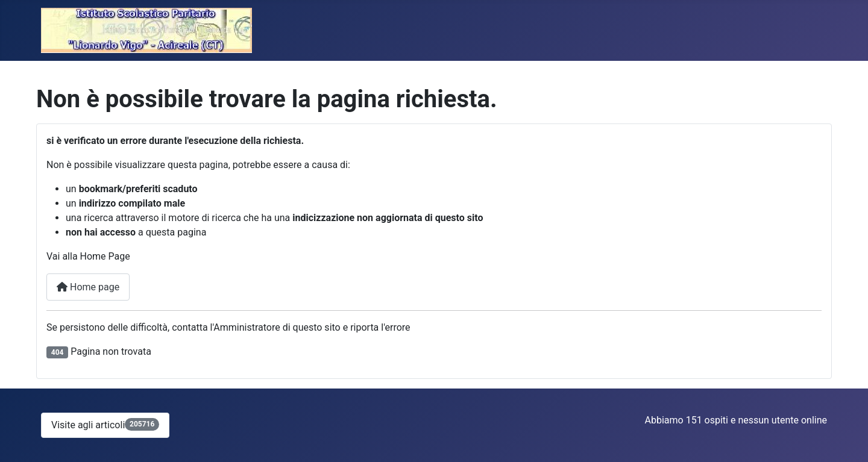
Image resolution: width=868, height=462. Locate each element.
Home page (88, 287)
